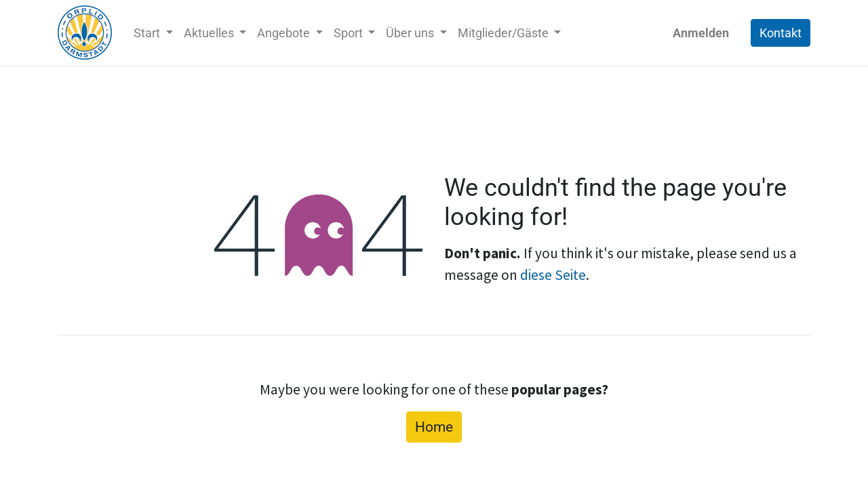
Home (434, 427)
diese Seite (553, 275)
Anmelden (701, 33)
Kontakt (781, 33)
